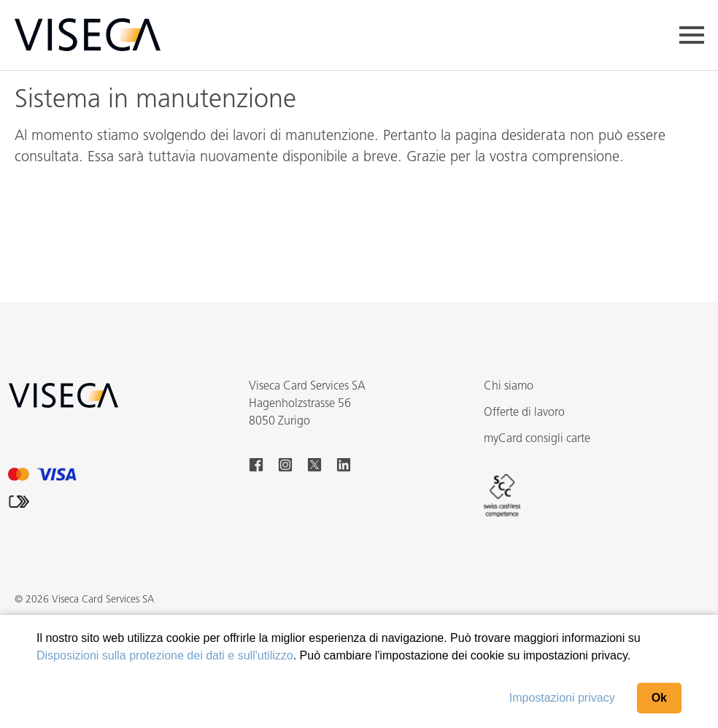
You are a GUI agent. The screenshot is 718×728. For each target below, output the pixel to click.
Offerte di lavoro (524, 413)
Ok (659, 698)
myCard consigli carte (537, 439)
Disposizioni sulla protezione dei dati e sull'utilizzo (165, 655)
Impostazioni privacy (562, 698)
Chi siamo (509, 387)
